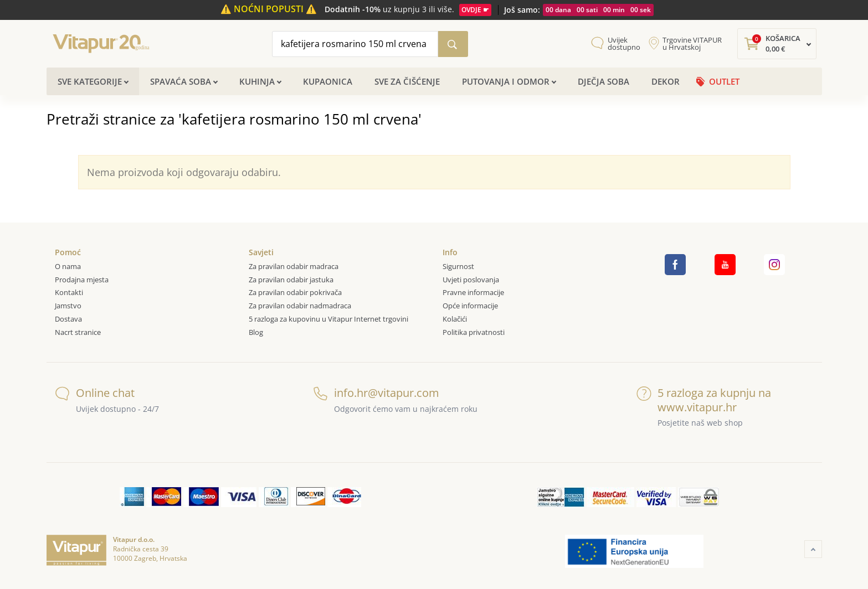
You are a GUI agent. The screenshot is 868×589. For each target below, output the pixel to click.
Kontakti (69, 292)
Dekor (666, 81)
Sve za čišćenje (407, 81)
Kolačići (455, 319)
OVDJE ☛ (475, 10)
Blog (256, 332)
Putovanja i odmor (506, 81)
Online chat (95, 393)
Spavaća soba (181, 81)
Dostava (68, 319)
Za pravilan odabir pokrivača (295, 292)
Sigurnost (458, 266)
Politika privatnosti (474, 332)
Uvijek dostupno (624, 44)
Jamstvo (68, 306)
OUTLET (724, 81)
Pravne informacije (473, 292)
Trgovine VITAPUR (692, 44)
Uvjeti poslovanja (471, 280)
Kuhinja (257, 81)
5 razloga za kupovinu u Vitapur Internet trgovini (328, 319)
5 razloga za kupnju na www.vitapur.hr (704, 400)
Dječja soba (604, 81)
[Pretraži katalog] (453, 44)
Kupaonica (328, 81)
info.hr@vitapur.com (376, 393)
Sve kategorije (90, 81)
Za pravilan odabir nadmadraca (300, 306)
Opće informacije (470, 306)
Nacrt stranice (78, 332)
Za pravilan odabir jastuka (291, 280)
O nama (68, 266)
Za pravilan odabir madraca (294, 266)
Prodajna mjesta (82, 280)
